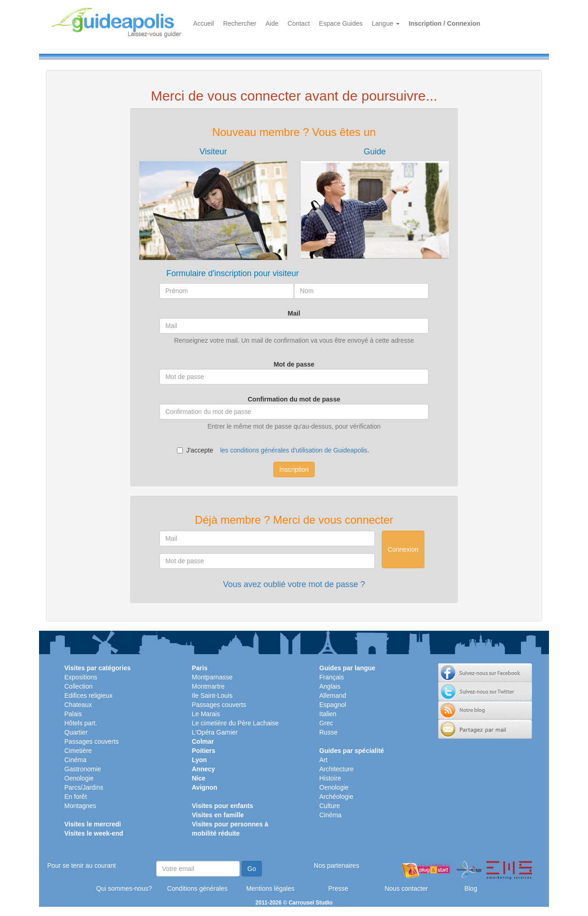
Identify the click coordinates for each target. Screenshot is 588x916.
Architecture (336, 769)
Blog (471, 888)
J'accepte (195, 450)
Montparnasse (212, 677)
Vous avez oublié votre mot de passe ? (294, 584)
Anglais (330, 686)
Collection (78, 686)
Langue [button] (386, 23)
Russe (328, 732)
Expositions (81, 677)
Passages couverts (91, 741)
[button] (213, 204)
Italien (328, 714)
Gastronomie (83, 769)
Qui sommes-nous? (124, 888)
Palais (73, 714)
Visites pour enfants (223, 806)
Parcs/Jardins (84, 787)
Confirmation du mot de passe (294, 399)
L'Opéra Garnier (215, 732)
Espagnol (333, 705)
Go (252, 869)
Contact (299, 23)
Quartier (76, 732)
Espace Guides (341, 23)
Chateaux (78, 705)
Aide (272, 23)
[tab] (213, 204)
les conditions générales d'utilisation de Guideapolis (294, 450)
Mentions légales (270, 888)
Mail (294, 313)
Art (323, 760)
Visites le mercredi (93, 824)
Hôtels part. (81, 723)
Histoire (330, 778)
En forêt (76, 797)
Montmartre (209, 686)
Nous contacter (406, 888)
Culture (330, 806)
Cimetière (78, 751)
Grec (326, 723)
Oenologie (79, 778)
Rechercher (240, 23)
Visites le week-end (94, 833)
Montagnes (80, 806)
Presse (338, 888)
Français (332, 677)
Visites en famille (218, 815)
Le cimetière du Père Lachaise (235, 723)
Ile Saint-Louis (212, 695)
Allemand (333, 695)
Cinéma (75, 760)
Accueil (204, 23)
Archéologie (336, 797)
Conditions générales (198, 888)
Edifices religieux (88, 695)
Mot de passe (294, 364)
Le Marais (206, 714)
